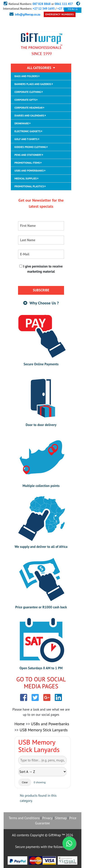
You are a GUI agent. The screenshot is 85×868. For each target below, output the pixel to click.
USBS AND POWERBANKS (30, 171)
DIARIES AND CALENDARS (30, 115)
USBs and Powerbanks (50, 724)
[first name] (41, 226)
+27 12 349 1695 (44, 9)
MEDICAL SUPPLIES (26, 178)
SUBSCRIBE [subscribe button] (41, 290)
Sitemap (61, 818)
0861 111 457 (64, 4)
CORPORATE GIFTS (26, 100)
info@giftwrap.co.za (28, 15)
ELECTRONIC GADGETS (28, 131)
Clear (25, 782)
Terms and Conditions (24, 818)
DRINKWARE (23, 123)
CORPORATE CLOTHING (29, 92)
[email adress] (41, 254)
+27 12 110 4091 (68, 9)
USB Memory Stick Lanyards (44, 730)
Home (20, 724)
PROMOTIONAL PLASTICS (30, 186)
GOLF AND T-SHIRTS (27, 139)
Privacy (47, 818)
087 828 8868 (42, 4)
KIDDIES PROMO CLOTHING (31, 147)
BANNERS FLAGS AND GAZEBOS (34, 84)
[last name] (41, 240)
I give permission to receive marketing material (41, 269)
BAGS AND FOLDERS (27, 76)
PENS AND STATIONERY (29, 155)
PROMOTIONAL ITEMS (28, 163)
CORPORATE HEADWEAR (29, 108)
